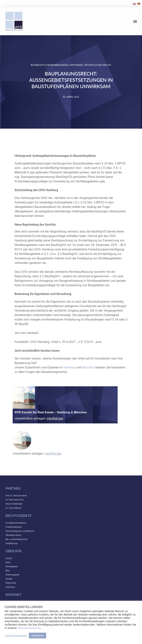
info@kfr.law (55, 418)
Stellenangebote (12, 575)
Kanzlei (9, 558)
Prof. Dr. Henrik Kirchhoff (16, 496)
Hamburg (70, 367)
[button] (135, 21)
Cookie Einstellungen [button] (16, 636)
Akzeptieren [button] (38, 636)
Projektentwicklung (13, 527)
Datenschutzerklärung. (29, 628)
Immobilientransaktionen (16, 523)
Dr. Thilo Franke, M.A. (15, 500)
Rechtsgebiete (12, 567)
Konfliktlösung (12, 543)
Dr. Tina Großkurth (13, 508)
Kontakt (9, 579)
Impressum (10, 587)
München (88, 367)
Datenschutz (11, 583)
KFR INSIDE (76, 65)
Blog (7, 571)
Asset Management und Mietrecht (20, 531)
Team (8, 562)
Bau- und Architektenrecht (17, 539)
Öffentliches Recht (98, 65)
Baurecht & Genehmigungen (50, 65)
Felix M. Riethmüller (14, 504)
